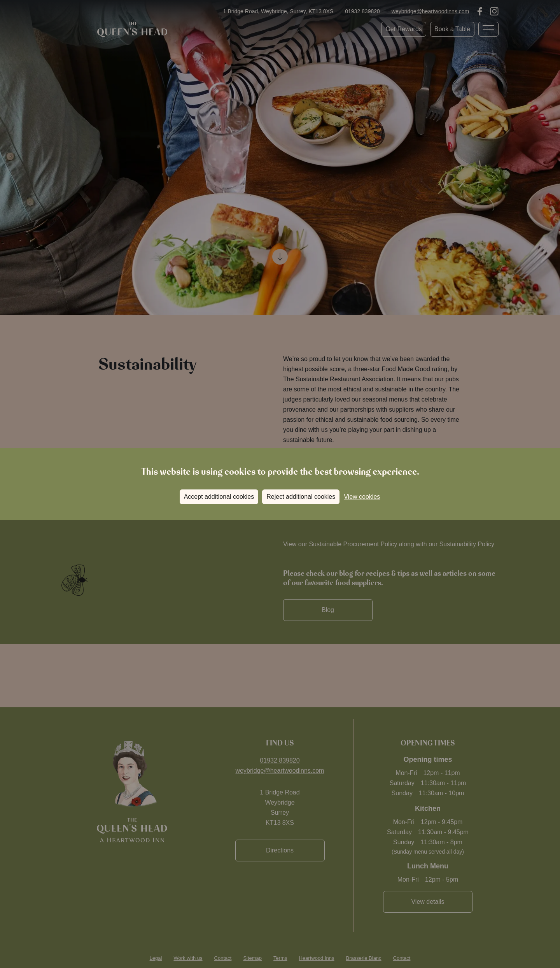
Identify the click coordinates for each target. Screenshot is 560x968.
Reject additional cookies (301, 497)
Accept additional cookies (219, 497)
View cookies (362, 497)
